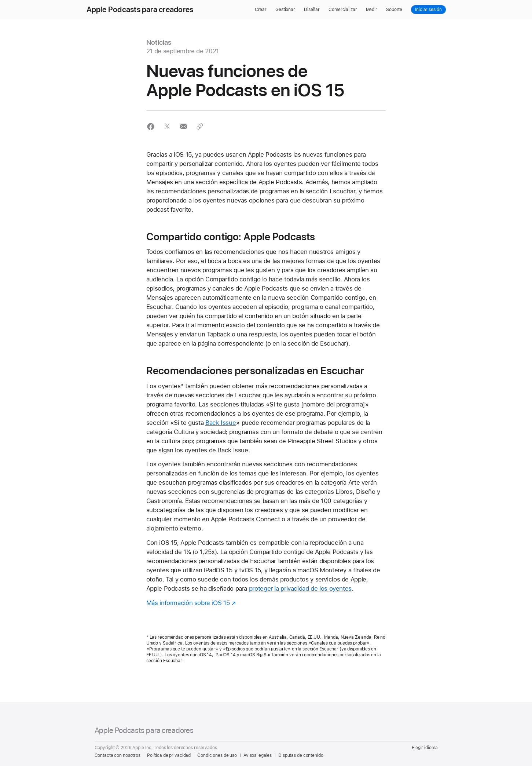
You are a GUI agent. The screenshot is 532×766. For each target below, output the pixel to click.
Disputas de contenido (301, 755)
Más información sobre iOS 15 (188, 603)
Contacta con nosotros (118, 755)
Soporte (394, 10)
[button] (151, 126)
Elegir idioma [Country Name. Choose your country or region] (425, 748)
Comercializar (343, 10)
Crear (261, 10)
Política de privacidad (169, 755)
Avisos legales (258, 755)
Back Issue (221, 423)
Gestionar (285, 10)
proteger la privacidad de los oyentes (300, 588)
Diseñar (312, 10)
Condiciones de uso (217, 755)
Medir (372, 10)
